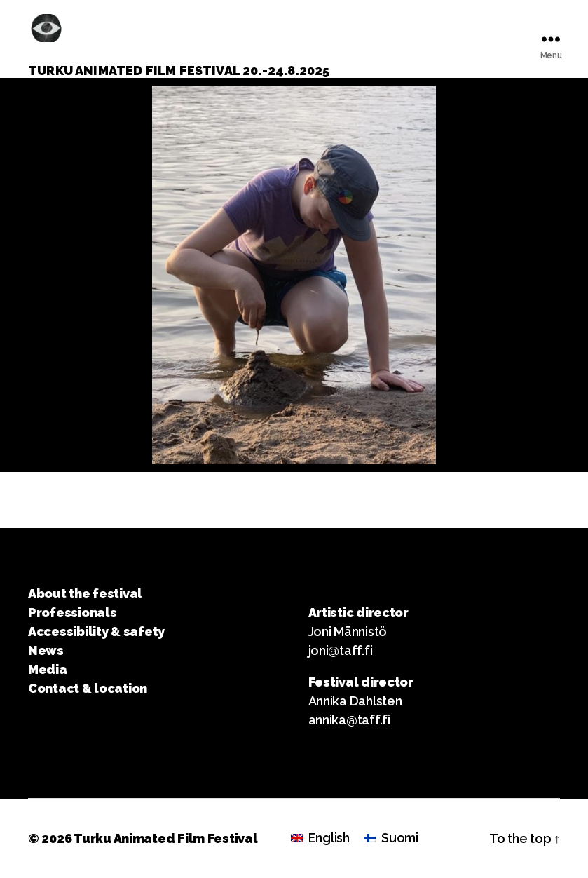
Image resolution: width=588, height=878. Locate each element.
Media (48, 669)
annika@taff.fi (349, 720)
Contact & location (88, 688)
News (46, 650)
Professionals (73, 613)
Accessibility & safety (96, 632)
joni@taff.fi (341, 650)
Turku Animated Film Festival (165, 838)
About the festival (85, 594)
